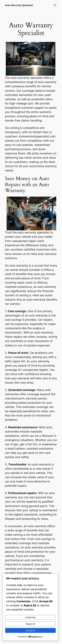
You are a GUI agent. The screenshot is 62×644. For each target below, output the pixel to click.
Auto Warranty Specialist (19, 5)
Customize (30, 617)
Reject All (30, 624)
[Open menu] (55, 5)
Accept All (30, 630)
